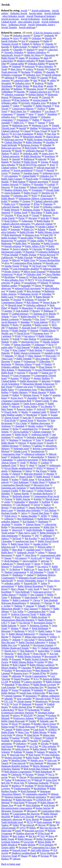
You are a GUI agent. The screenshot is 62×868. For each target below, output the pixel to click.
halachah (25, 645)
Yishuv (5, 66)
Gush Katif (39, 729)
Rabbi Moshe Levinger (45, 685)
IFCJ (54, 322)
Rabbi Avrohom (39, 617)
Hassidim (39, 184)
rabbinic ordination (50, 696)
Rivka (16, 429)
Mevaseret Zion (41, 485)
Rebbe (50, 595)
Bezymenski (51, 656)
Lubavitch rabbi (21, 80)
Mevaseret (32, 811)
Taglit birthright (9, 145)
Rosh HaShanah (40, 628)
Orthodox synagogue (12, 75)
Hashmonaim (25, 370)
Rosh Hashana (11, 561)
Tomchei (42, 300)
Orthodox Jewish (19, 13)
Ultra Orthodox (52, 755)
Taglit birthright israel (12, 822)
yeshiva (30, 69)
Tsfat (57, 558)
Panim (44, 415)
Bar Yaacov (28, 491)
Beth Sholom (36, 350)
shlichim (6, 89)
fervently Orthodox (14, 52)
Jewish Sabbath (52, 13)
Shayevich (17, 530)
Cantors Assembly (33, 682)
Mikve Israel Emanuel (35, 272)
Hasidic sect (7, 333)
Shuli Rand (19, 803)
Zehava (5, 640)
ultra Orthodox (46, 66)
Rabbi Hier (49, 527)
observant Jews (17, 755)
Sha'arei (47, 120)
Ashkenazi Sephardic (38, 783)
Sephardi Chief (9, 465)
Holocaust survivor (14, 139)
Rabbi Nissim (8, 58)
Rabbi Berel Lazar (47, 519)
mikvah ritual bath (46, 168)
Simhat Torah (21, 213)
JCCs (36, 679)
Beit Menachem (45, 238)
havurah (46, 429)
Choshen (26, 724)
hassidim (28, 106)
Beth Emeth (31, 148)
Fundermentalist (22, 788)
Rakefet (52, 457)
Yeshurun (6, 426)
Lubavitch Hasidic (10, 207)
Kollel (4, 201)
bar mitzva (43, 567)
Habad (34, 47)
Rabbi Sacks (52, 213)
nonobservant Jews (25, 541)
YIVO (22, 828)
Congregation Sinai (11, 454)
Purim (22, 218)
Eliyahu (45, 744)
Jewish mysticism (10, 19)
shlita (56, 513)
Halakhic (6, 493)
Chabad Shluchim (13, 142)
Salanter (17, 227)
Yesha (46, 395)
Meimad (5, 803)
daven (37, 564)
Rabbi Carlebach (46, 718)
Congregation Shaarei (12, 302)
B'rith (18, 336)
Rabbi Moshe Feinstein (29, 656)
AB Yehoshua (37, 572)
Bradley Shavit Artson (45, 724)
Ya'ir (43, 836)
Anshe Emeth (8, 218)
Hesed (4, 589)
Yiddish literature (10, 446)
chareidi (16, 159)
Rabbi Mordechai (32, 156)
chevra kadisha (30, 561)
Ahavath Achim (43, 699)
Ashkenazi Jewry (51, 173)
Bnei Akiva (16, 69)
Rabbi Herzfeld (28, 316)
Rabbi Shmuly (40, 749)
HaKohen (13, 328)
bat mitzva (30, 336)
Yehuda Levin (20, 451)
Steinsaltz (9, 656)
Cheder (51, 572)
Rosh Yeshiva (11, 221)
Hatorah (34, 331)
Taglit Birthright (34, 530)
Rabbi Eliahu (8, 732)
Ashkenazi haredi (40, 434)
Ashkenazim (27, 168)
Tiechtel (16, 162)
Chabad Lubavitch (10, 131)
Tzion (4, 597)
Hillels (33, 828)
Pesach (5, 159)
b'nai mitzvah (19, 763)
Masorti (5, 567)
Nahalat (41, 229)
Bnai (17, 137)
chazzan (30, 606)
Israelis (50, 443)
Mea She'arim (8, 642)
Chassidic (18, 50)
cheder (27, 207)
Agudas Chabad (46, 227)
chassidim (32, 398)
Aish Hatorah (23, 347)
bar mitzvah (28, 825)
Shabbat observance (40, 423)
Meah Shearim (39, 392)
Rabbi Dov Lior (9, 645)
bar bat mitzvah (46, 817)
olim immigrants (9, 536)
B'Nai (37, 204)
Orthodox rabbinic (10, 367)
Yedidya (26, 184)
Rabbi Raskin (44, 221)
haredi (52, 64)
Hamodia (27, 319)
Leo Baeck (50, 111)
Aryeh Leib (36, 558)
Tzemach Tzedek (10, 491)
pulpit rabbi (7, 347)
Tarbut (44, 583)
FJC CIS (9, 701)
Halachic (6, 353)
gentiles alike (20, 741)
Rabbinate (16, 597)
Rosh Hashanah (29, 791)
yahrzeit (16, 859)
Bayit (23, 465)
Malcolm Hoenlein (33, 474)
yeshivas (6, 170)
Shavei (57, 308)
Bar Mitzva (24, 685)
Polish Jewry (11, 516)
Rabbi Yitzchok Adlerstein (32, 642)
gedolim (26, 690)
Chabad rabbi (48, 47)
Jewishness (34, 58)
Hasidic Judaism (51, 342)
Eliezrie (22, 443)
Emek (18, 831)
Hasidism (52, 114)
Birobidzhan (40, 788)
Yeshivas (39, 83)
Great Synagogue (22, 375)
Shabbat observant (25, 833)
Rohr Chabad (19, 665)
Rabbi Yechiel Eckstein (37, 659)
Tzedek (32, 721)
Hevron (42, 825)
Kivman (45, 856)
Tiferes (38, 286)
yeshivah (52, 89)
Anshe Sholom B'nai (22, 707)
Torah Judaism (41, 322)
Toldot (16, 825)
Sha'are (23, 777)
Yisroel (15, 690)
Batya (51, 836)
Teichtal (17, 300)
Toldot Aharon (8, 595)
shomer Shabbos (42, 378)
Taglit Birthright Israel (41, 488)
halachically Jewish (11, 55)
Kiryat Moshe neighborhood (18, 468)
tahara (4, 774)
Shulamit (16, 637)
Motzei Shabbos (9, 668)
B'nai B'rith (10, 420)
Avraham (6, 524)
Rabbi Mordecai (9, 845)
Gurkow (51, 690)
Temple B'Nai (39, 673)
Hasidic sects (37, 760)
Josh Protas (49, 805)
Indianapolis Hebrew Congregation (36, 198)
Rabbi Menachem (29, 381)
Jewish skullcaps (27, 27)
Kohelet (38, 499)
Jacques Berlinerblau (50, 260)
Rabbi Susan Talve (20, 544)
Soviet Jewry (17, 398)
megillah (27, 325)
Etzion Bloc (44, 651)
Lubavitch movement (27, 460)
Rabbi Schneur (53, 682)
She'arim (33, 218)
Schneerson (30, 361)
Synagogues (23, 120)
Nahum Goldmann (39, 187)
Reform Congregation (44, 449)
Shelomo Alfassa (23, 364)
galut (15, 342)
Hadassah (26, 704)
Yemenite (15, 229)
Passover (6, 187)
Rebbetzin (19, 631)
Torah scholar (8, 533)
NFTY (31, 280)
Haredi (18, 151)
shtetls (4, 471)
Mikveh (16, 260)
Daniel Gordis (42, 401)
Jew (23, 41)
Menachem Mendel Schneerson (39, 384)
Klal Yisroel (35, 755)
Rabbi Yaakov (45, 631)
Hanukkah (9, 685)
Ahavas (19, 735)
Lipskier (45, 463)
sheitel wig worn (25, 387)
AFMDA (52, 729)
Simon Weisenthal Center (41, 508)
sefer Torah (34, 589)
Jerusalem (6, 83)
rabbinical (9, 78)
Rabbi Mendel (43, 297)
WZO (34, 196)
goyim (4, 777)
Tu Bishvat (15, 569)
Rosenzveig (7, 241)
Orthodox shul (21, 196)
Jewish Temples (9, 27)
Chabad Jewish (9, 22)
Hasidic (49, 38)
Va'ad (54, 131)
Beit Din (6, 783)
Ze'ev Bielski (32, 819)
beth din (45, 218)
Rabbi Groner (23, 729)
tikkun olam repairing (36, 637)
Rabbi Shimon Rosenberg (30, 586)
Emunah (21, 114)
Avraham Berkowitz (43, 493)
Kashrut (52, 715)
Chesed (27, 131)
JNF (37, 536)
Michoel (5, 451)
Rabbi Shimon (8, 693)
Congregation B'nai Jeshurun (27, 263)
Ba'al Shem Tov (19, 111)
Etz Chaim (21, 423)
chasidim (50, 142)
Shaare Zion (7, 805)
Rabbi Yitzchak (25, 257)
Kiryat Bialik (45, 479)
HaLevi (5, 134)
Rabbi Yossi (29, 260)
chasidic (5, 50)
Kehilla (23, 595)
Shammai (52, 687)
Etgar (26, 266)
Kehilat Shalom (36, 95)
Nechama (26, 72)
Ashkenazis (55, 465)
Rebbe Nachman (45, 839)
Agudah (5, 106)
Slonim (41, 774)
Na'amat (30, 774)
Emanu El (24, 277)
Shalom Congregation (15, 572)
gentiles (8, 311)
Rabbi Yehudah (24, 359)
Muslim (5, 325)
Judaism (5, 38)
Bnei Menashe (43, 670)
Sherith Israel (52, 499)
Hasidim (5, 196)
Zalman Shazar (33, 524)
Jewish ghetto (48, 19)
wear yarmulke (24, 699)
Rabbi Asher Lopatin (12, 179)
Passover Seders (25, 409)
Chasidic (49, 44)
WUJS (31, 631)
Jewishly (50, 350)
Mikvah (38, 780)
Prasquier (16, 659)
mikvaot (16, 406)
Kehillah (16, 682)
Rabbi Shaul (38, 482)
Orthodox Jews (33, 75)
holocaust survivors (34, 831)
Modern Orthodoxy (37, 52)
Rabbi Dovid (31, 162)
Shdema (18, 606)
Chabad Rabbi (29, 176)
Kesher (5, 530)
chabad (30, 575)
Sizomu (45, 162)
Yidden (55, 516)
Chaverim (37, 249)
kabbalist (39, 690)
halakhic (50, 530)
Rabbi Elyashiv (51, 243)
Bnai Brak (38, 86)
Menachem (27, 308)
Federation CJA (23, 780)
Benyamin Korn (24, 670)
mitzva (16, 715)
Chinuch (37, 738)
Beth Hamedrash (44, 772)
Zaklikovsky (7, 257)
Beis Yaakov (19, 836)
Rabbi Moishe (40, 732)
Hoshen (8, 670)
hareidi (23, 128)
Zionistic (22, 78)
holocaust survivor (42, 592)
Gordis (34, 744)
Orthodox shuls (34, 274)
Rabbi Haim (29, 367)
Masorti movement (39, 182)
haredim (5, 300)
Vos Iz (51, 774)
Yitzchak (33, 373)
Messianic (52, 763)
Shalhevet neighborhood (24, 853)
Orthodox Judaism (36, 437)
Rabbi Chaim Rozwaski (13, 721)
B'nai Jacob (23, 215)
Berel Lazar (7, 510)
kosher (15, 479)
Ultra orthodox (49, 746)
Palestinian (25, 204)
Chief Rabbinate (21, 482)
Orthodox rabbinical (36, 305)
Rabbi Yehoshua (34, 142)
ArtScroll (41, 409)
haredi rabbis (27, 238)
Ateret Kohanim (12, 193)
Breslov (36, 311)
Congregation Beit (37, 611)
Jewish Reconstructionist (48, 418)
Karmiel (39, 704)
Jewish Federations (30, 19)
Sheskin (50, 474)
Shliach (26, 378)
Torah (4, 69)
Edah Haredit (31, 597)
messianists (31, 696)
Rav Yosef (40, 319)
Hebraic (55, 794)
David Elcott (23, 333)
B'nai (44, 80)
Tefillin (5, 550)
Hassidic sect (52, 263)
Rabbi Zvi (29, 229)
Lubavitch (53, 50)
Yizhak (57, 651)
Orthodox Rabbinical (49, 252)
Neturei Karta (50, 302)
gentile (50, 86)
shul (35, 80)
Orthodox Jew (47, 176)
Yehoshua (35, 243)
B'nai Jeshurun (22, 100)
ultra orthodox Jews (14, 280)
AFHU (44, 516)
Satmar (42, 123)
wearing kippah (40, 100)
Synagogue (37, 190)
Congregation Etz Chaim (44, 847)
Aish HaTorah (47, 538)
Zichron (8, 499)
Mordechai (32, 415)
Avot (4, 755)
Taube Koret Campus (34, 404)
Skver (21, 710)
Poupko (54, 277)
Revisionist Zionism (43, 645)
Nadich (47, 564)
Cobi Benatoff (23, 505)
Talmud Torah (26, 420)
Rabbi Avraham (9, 238)
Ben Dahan (37, 213)
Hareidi (50, 170)
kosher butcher (43, 808)
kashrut (16, 738)
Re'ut (51, 345)
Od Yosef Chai (39, 266)
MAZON (28, 715)
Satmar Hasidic (22, 493)
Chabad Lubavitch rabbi (46, 201)
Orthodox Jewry (23, 83)
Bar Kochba (31, 538)
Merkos (33, 463)
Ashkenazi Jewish (17, 25)
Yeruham (29, 786)
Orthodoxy (21, 744)
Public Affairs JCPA (35, 246)
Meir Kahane (8, 370)
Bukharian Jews (20, 125)
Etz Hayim (25, 623)
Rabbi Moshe (8, 443)
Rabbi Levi (10, 204)
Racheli (34, 741)
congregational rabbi (50, 555)
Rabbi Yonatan (46, 61)
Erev (15, 316)
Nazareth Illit (30, 583)
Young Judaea (30, 406)
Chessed (40, 715)
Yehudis (42, 606)
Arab (19, 805)
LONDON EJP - (44, 800)
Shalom (48, 364)
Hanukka (25, 322)
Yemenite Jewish (10, 44)
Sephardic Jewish (26, 552)
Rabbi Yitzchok (43, 106)
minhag (5, 850)
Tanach (5, 763)
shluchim (46, 381)
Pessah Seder (53, 190)
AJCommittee (11, 176)
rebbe (7, 345)
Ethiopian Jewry (49, 128)
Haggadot (48, 819)
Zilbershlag (45, 361)
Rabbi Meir (21, 243)
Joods (23, 463)
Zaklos (17, 283)
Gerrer (5, 173)
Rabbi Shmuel (47, 803)
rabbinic (38, 72)
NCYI (30, 822)
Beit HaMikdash (26, 519)
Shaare (24, 856)
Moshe (25, 412)
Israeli (41, 114)
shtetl (32, 465)
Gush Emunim (8, 687)
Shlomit (44, 283)
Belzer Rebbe (45, 842)
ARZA (16, 154)
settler (7, 502)
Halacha (46, 609)
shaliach (31, 50)
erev (14, 777)
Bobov (40, 134)
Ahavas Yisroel (9, 463)
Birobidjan (10, 277)
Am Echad (29, 640)
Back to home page (11, 864)
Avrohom (45, 328)
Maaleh (14, 308)
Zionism (16, 173)
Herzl (51, 241)
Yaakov (47, 505)
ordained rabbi (39, 412)
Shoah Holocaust (27, 727)
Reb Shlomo (33, 302)
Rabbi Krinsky (20, 47)
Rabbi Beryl (7, 552)
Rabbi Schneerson (42, 347)
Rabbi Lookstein (21, 600)
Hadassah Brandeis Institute (15, 766)
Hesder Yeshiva (12, 272)
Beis (35, 648)
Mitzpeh (5, 718)
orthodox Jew (43, 308)
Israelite (18, 524)
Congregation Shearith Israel (16, 485)
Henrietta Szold (44, 387)
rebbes (41, 552)
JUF (57, 92)
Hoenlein (30, 252)
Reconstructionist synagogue (45, 777)
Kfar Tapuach (31, 609)
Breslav (5, 508)
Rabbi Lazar (7, 297)
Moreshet (6, 631)
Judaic (22, 58)
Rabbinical (29, 159)
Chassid (8, 729)
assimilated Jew (30, 429)
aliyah (20, 274)
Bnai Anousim (39, 277)
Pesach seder (32, 179)
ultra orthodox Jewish (29, 22)
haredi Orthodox (9, 41)
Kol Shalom (50, 510)
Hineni (5, 314)
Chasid (55, 187)
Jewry (16, 38)
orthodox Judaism (10, 522)
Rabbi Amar (28, 479)
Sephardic (49, 36)
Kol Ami (54, 654)
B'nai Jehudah (11, 255)
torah (38, 364)
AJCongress (21, 558)
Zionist (37, 36)
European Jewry (41, 333)
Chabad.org (7, 564)
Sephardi (16, 66)
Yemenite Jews (27, 547)
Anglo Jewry (48, 154)
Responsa (26, 536)
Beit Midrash (47, 390)
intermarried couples (11, 252)
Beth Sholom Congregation (18, 772)
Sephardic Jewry (19, 457)
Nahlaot (52, 482)
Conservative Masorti (23, 109)
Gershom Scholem (10, 842)
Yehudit (30, 567)
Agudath (6, 123)
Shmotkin (33, 502)
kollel (4, 229)
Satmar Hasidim (29, 516)
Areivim (21, 373)
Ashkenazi (39, 345)
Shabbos (46, 597)
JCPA (58, 347)
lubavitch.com (8, 547)
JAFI (42, 316)
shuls (46, 58)
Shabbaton (18, 575)
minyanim (6, 434)
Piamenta (48, 204)
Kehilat (53, 103)
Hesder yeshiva (36, 426)
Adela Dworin (22, 749)
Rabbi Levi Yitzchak (24, 817)
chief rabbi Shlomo (40, 850)
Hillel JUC (19, 123)
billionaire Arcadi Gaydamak (33, 578)
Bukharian (17, 471)
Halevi (29, 471)
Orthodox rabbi (30, 154)
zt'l (3, 305)
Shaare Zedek (26, 477)
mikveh (5, 482)
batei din (27, 418)
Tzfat (38, 440)
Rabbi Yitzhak (29, 255)
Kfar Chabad (19, 350)
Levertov (6, 788)
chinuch (16, 474)
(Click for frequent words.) (47, 33)
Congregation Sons (27, 390)
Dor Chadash (37, 595)
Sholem (15, 628)
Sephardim (20, 502)
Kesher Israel (36, 443)
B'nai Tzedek (21, 617)
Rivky (16, 325)
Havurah (32, 803)
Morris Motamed (41, 766)
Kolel (36, 207)
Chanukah (20, 426)
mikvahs (42, 159)
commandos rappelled (36, 794)
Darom (8, 558)
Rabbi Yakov (8, 390)
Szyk (16, 704)
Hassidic (21, 92)
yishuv (16, 106)
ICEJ (7, 704)
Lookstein (22, 241)
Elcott (15, 724)
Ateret (23, 626)
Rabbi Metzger (25, 839)
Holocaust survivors (11, 148)
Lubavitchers (8, 710)
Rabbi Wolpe (23, 86)
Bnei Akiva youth (27, 533)
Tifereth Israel (24, 564)
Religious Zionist (32, 210)
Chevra (36, 600)
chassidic (51, 72)
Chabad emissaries (11, 156)
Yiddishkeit (7, 92)
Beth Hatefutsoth (13, 235)
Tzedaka (46, 741)
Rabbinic (18, 89)
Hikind (53, 412)
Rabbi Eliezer (49, 331)
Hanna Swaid (8, 727)
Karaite (41, 69)
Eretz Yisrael (41, 131)
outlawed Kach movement (28, 288)
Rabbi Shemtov (20, 392)
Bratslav (54, 409)
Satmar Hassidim (22, 345)
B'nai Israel (46, 196)
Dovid (37, 505)
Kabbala (18, 752)
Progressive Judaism (23, 718)
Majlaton (14, 440)
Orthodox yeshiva (52, 207)
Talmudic (9, 356)
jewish (24, 11)
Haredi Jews (10, 651)
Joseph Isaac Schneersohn (32, 693)
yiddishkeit (36, 111)
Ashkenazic (27, 221)
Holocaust (30, 66)
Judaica (5, 538)
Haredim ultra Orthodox (29, 510)
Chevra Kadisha (21, 432)
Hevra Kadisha (46, 640)
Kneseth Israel (20, 850)
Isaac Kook (44, 569)
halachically (7, 581)
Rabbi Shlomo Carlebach (42, 665)
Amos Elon (51, 780)
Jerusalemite (30, 283)
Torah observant (9, 72)
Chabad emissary (20, 314)
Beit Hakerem (27, 651)
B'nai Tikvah (40, 654)
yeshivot (18, 437)
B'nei (52, 165)
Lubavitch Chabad (43, 224)
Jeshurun (29, 300)
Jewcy (46, 589)
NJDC (26, 738)
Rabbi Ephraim (9, 626)
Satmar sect (47, 373)
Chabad (52, 69)
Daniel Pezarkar (22, 679)
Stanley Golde (16, 291)
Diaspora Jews (32, 235)
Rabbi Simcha (23, 499)
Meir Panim (7, 409)
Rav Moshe (47, 398)
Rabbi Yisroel (31, 193)
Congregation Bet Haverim (26, 814)
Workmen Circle (40, 125)
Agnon (17, 361)
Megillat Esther (19, 760)
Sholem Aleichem (13, 758)
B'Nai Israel (44, 833)
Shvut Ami (19, 783)
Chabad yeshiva (9, 168)
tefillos (53, 637)
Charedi (44, 78)
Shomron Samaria (13, 797)
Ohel (4, 64)
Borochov (42, 420)
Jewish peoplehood (23, 170)
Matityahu (6, 831)
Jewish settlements (41, 11)
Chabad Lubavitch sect (40, 92)
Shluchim (50, 249)
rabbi (25, 38)
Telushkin (47, 294)
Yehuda (5, 316)
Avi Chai (33, 746)
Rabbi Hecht (21, 434)
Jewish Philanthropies (46, 370)
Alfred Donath (8, 828)
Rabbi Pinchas (45, 620)
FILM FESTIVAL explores (33, 165)
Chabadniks (7, 460)
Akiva (24, 513)
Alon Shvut (31, 555)
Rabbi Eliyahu (27, 232)
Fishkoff (50, 738)
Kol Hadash (29, 522)
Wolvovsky (51, 356)
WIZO (39, 468)
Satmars (41, 752)
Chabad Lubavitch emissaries (16, 224)
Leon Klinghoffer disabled (26, 269)
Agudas (29, 752)
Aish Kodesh (22, 311)
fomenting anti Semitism (14, 488)
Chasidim (6, 137)
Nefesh (48, 550)
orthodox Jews (8, 117)
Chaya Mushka (53, 274)
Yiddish (26, 44)
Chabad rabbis (17, 64)
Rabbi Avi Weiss (33, 55)
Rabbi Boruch (43, 477)
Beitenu (54, 727)
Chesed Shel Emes (40, 513)
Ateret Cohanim (20, 249)
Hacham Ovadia (9, 513)
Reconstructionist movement (26, 527)
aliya (7, 263)
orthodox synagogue (14, 95)
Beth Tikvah (24, 654)
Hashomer (43, 522)
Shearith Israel (15, 305)
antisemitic (7, 744)
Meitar (53, 825)
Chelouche (16, 774)
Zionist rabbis (8, 847)
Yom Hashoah (36, 763)
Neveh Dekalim (45, 786)
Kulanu (52, 642)
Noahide (5, 741)
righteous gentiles (51, 269)
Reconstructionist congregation (17, 808)
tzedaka (15, 201)
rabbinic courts (43, 707)
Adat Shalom (30, 339)
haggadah (26, 286)
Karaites (15, 378)
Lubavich (6, 100)
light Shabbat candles (12, 415)
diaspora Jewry (21, 673)
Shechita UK (48, 193)
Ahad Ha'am (33, 735)
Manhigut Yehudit (28, 117)
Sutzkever (27, 440)
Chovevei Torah (9, 856)
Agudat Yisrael (12, 266)
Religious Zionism (39, 626)
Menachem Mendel (33, 137)
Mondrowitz (42, 701)
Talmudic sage (47, 721)
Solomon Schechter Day (32, 687)
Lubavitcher (7, 61)
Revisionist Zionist (43, 623)
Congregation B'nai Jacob (46, 496)
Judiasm (16, 640)
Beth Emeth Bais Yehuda (36, 769)
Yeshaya (26, 446)
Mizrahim (29, 227)
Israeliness (50, 156)
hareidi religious (53, 75)
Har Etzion (41, 471)
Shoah (25, 628)
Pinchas (48, 603)
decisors (56, 769)
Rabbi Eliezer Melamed (47, 668)
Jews (7, 36)
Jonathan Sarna (31, 173)
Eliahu (50, 586)
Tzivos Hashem (47, 853)
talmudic (9, 699)
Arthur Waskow (45, 491)
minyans (45, 561)
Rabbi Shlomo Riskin (23, 662)
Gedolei (51, 184)
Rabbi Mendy (8, 198)
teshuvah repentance (36, 797)
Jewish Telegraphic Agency (42, 25)
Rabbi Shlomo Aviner (48, 232)
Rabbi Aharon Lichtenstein (27, 353)
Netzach (5, 375)
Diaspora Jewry (20, 97)
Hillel (33, 78)
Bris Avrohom (34, 291)
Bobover (47, 215)
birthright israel (21, 449)
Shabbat (34, 128)
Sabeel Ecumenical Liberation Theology (26, 711)
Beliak (5, 690)
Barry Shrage (18, 589)
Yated (48, 558)
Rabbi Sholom (28, 845)
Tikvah (21, 356)
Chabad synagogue (42, 432)
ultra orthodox (42, 359)
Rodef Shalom (19, 331)
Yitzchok (9, 215)
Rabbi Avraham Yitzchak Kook (43, 139)
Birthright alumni (21, 496)
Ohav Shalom (35, 356)
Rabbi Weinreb (12, 210)
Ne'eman (23, 847)
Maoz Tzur (23, 732)
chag (7, 350)
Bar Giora (54, 693)
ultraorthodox (38, 457)
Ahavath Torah (29, 328)
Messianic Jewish (35, 89)
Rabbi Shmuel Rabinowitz (22, 634)
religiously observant (12, 819)
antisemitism (8, 586)
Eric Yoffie (18, 611)
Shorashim (50, 55)
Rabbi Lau (29, 569)
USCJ (4, 623)
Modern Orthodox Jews (16, 190)
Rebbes (5, 392)
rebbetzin (9, 519)
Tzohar (8, 780)
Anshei (40, 662)
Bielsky (5, 836)
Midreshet (6, 749)
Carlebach (6, 336)
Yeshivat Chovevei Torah (23, 614)
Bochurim (6, 364)
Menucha (9, 654)
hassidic (5, 47)
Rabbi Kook (7, 373)
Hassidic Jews (8, 477)
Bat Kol (33, 836)
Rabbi (46, 41)
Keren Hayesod (48, 255)
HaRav (16, 395)
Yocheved (17, 567)
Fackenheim (34, 710)
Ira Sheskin (47, 406)
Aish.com (52, 760)
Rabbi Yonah (8, 839)
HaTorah (17, 538)
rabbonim (16, 676)
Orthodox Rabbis (36, 64)
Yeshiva (41, 109)
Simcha (43, 727)
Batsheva (16, 786)
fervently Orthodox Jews (33, 103)
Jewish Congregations (36, 676)
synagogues (7, 114)
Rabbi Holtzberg (48, 533)
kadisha (38, 446)
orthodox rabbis (12, 583)
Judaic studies (37, 241)
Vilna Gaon (7, 359)
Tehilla (5, 659)
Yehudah (47, 145)
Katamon (47, 758)
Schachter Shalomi (11, 769)
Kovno (5, 724)
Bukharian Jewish (29, 294)
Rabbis (36, 120)
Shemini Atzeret (31, 395)
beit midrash (19, 508)
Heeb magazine (44, 822)
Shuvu (31, 123)
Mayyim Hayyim (48, 828)
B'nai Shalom (46, 367)
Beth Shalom (19, 182)
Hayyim (55, 701)
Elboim (5, 575)
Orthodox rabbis (9, 103)
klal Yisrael (7, 387)
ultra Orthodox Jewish (14, 16)
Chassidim (7, 541)
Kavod (40, 170)
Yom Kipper (20, 187)
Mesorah (21, 746)
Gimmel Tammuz (13, 696)
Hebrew (37, 44)
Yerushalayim (38, 451)
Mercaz (5, 496)
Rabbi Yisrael (43, 257)
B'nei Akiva (54, 581)
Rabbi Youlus (32, 758)
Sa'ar (57, 699)
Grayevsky (29, 842)
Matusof (51, 468)
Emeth (16, 339)
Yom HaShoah (22, 592)
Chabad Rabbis (9, 381)
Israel (41, 50)
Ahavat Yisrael (12, 418)
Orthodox (36, 38)
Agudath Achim (52, 353)
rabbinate (47, 536)
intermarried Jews (30, 342)
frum (13, 623)
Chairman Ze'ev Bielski (44, 314)
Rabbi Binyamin (24, 800)
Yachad (42, 465)
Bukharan (49, 311)
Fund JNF (48, 235)
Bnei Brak (17, 550)
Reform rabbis (45, 547)
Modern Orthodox (26, 61)
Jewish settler (36, 13)
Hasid (55, 218)
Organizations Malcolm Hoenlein (18, 620)
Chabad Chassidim (50, 648)
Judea (34, 856)
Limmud (6, 673)
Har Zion (52, 134)
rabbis (53, 80)
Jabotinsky (35, 603)
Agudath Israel (33, 550)
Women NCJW (25, 297)
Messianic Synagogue (12, 811)
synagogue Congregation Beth (16, 401)
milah (18, 555)
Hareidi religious (13, 246)
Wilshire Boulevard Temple (15, 648)
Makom (5, 227)
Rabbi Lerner (42, 325)
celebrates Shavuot (35, 151)
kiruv (31, 114)
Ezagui (54, 415)
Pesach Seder (11, 412)
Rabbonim (6, 243)
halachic (53, 752)
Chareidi (46, 97)
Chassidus (26, 668)
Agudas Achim (40, 544)
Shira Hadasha (33, 805)
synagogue (34, 41)
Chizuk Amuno (24, 701)
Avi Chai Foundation (23, 134)
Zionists (27, 201)
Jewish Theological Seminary (41, 16)
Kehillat (46, 502)
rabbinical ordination (35, 454)
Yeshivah (49, 440)
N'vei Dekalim (46, 845)
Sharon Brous (53, 137)
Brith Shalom (48, 460)
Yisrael (36, 215)
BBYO (56, 569)
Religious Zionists (30, 145)
